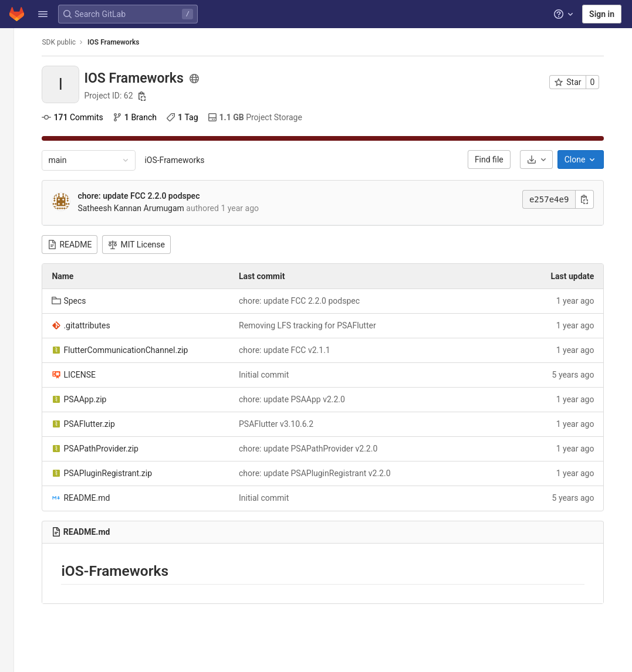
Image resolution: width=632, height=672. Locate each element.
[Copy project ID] (151, 96)
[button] (43, 14)
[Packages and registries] (16, 181)
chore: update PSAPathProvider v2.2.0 (317, 449)
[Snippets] (16, 258)
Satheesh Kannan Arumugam (141, 208)
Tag (192, 117)
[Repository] (16, 84)
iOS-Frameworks (184, 160)
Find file (498, 159)
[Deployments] (16, 161)
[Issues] (16, 103)
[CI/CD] (16, 142)
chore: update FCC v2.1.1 (294, 350)
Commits (82, 117)
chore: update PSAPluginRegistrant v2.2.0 (324, 473)
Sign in (602, 14)
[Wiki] (16, 239)
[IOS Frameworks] (16, 41)
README (80, 245)
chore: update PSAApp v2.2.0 (301, 399)
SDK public (69, 42)
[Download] (546, 159)
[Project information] (16, 65)
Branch (144, 117)
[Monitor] (16, 200)
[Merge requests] (16, 123)
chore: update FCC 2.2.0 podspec (148, 196)
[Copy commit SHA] (594, 199)
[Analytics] (16, 219)
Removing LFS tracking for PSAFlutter (317, 325)
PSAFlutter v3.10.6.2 (285, 424)
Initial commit (273, 375)
